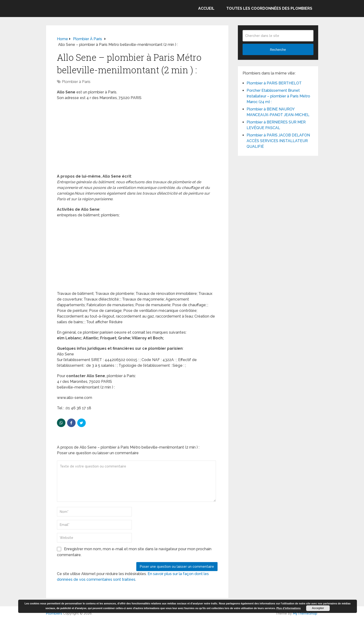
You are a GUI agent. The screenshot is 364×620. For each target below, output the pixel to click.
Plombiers (54, 613)
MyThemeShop (305, 613)
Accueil (206, 8)
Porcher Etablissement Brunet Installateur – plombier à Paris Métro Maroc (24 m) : (278, 96)
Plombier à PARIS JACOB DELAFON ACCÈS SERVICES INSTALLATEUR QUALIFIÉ (278, 141)
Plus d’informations (289, 608)
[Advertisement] (137, 139)
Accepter (318, 608)
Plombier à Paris (76, 82)
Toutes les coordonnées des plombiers (269, 8)
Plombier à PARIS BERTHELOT (274, 83)
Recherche (278, 50)
